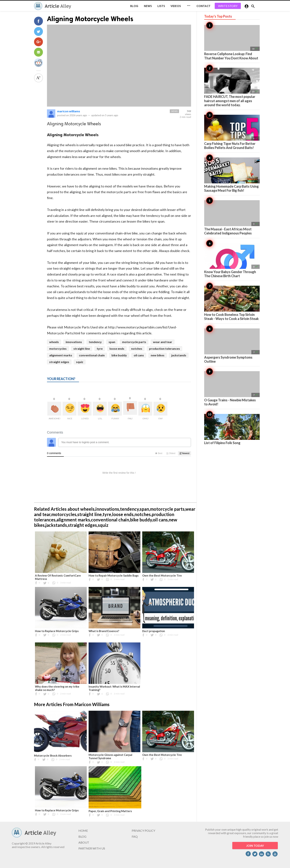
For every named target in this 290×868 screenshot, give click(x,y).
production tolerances (165, 349)
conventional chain (92, 355)
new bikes (158, 355)
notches (137, 349)
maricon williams (69, 111)
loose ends (117, 349)
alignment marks (61, 355)
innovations (74, 342)
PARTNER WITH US (92, 848)
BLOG (134, 6)
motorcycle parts (134, 342)
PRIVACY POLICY (143, 831)
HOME (83, 831)
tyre (100, 349)
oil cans (139, 355)
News (148, 6)
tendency (95, 342)
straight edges (59, 362)
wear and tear (163, 342)
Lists (161, 6)
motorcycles (58, 349)
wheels (54, 342)
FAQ (135, 836)
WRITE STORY (228, 6)
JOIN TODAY (255, 846)
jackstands (179, 355)
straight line (82, 349)
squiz (80, 362)
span (112, 342)
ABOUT (84, 842)
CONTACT (203, 6)
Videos (176, 6)
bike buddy (119, 355)
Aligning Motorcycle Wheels (90, 19)
